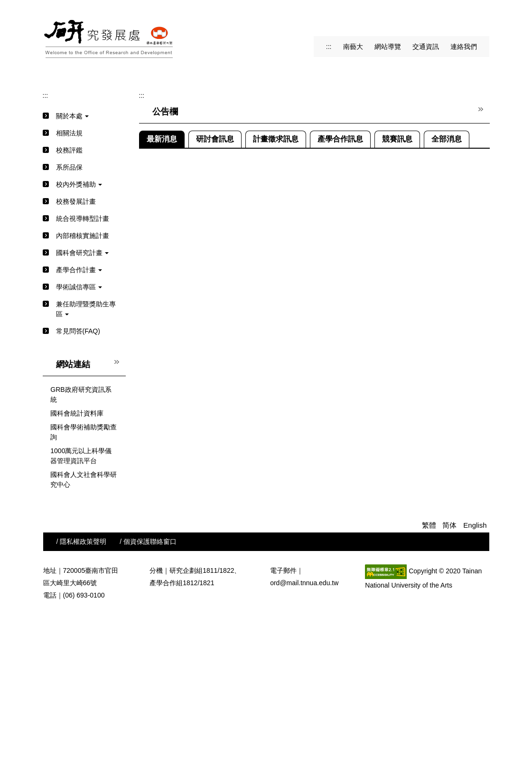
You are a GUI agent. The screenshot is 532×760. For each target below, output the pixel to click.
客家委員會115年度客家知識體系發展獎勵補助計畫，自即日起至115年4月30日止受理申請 (322, 309)
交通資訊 (426, 47)
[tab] (238, 199)
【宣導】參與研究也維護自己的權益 (242, 463)
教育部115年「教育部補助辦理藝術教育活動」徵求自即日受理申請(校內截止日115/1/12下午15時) (333, 480)
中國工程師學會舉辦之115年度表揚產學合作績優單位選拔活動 (281, 377)
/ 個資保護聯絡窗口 (148, 687)
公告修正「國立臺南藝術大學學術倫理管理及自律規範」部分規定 (285, 428)
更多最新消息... (469, 512)
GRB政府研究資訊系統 (81, 540)
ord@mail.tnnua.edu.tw (304, 728)
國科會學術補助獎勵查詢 (84, 577)
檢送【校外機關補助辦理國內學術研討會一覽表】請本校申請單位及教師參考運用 (308, 343)
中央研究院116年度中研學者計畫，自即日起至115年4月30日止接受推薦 (295, 326)
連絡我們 (464, 47)
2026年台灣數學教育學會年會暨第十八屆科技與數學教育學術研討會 (289, 360)
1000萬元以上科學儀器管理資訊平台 (81, 601)
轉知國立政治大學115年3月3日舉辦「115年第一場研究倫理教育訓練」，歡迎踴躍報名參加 (323, 411)
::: (329, 47)
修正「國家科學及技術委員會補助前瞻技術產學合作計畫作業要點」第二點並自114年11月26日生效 (335, 497)
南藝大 (353, 47)
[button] (57, 143)
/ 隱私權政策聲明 (82, 687)
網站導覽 (388, 47)
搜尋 (481, 19)
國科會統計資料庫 (77, 559)
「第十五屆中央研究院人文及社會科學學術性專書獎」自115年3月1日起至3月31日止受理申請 (327, 446)
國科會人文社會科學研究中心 (84, 625)
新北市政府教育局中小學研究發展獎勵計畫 (252, 394)
